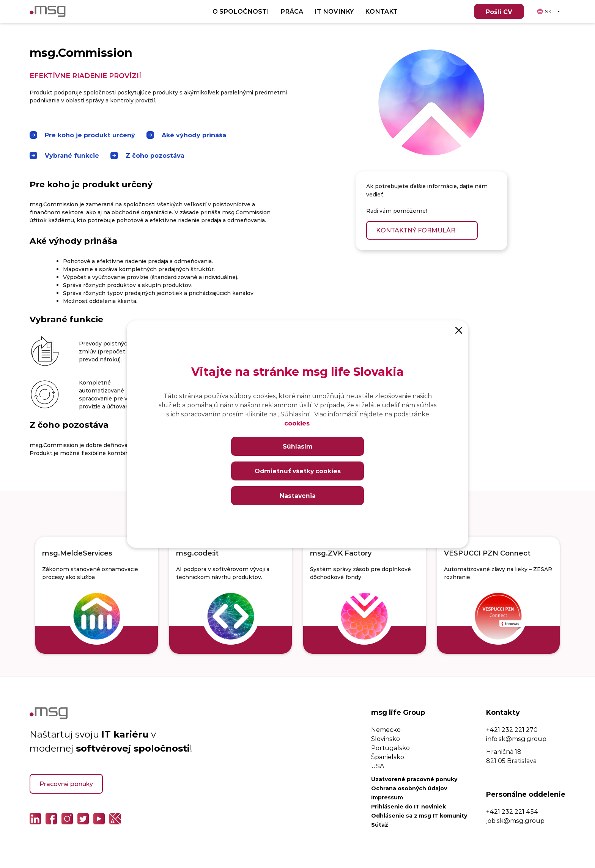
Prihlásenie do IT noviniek (408, 806)
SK (544, 11)
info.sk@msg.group (516, 739)
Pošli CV (499, 12)
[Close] (459, 330)
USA (378, 766)
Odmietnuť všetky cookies (297, 471)
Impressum (387, 797)
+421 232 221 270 (512, 729)
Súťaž (380, 825)
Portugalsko (390, 748)
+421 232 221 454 (512, 811)
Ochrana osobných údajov (409, 788)
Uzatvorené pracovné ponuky (414, 779)
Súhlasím (298, 446)
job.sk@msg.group (515, 820)
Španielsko (388, 757)
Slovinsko (386, 739)
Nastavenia (297, 495)
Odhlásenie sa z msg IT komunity (419, 815)
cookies (297, 423)
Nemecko (386, 729)
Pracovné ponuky (66, 784)
